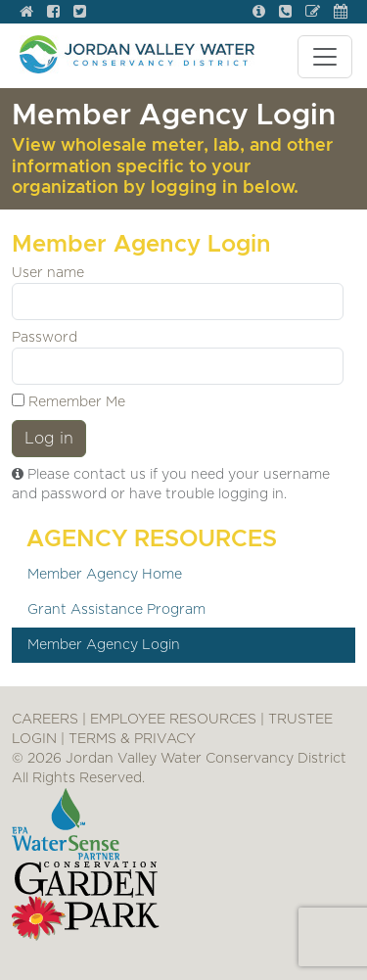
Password (45, 338)
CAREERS (45, 720)
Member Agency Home (105, 575)
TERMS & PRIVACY (132, 739)
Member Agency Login (104, 645)
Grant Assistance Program (116, 610)
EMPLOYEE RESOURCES (173, 720)
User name (48, 273)
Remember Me (69, 401)
